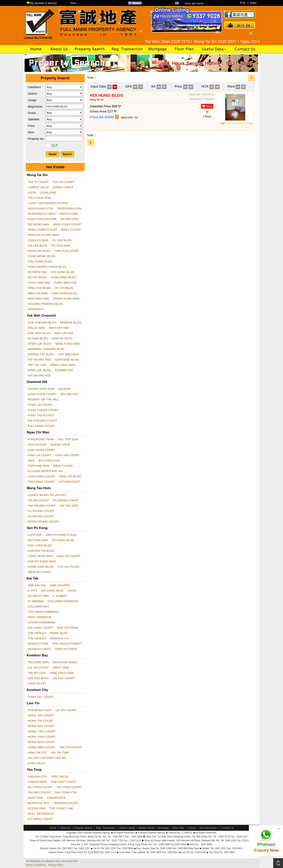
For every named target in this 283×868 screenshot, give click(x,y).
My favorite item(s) (42, 3)
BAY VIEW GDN (49, 460)
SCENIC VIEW (60, 445)
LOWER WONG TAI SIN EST (47, 495)
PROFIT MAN (69, 214)
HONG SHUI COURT (42, 737)
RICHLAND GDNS (65, 662)
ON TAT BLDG (64, 288)
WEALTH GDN (63, 466)
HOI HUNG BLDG (63, 272)
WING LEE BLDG (39, 370)
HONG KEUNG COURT (43, 521)
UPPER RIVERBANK (42, 622)
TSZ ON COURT (63, 182)
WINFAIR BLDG (71, 322)
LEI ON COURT (66, 710)
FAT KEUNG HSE (39, 360)
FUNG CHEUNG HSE (42, 219)
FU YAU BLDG (62, 240)
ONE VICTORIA (67, 628)
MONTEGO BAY (39, 803)
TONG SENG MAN (40, 556)
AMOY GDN (61, 667)
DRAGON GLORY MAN (43, 235)
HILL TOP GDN (68, 439)
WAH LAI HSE (64, 333)
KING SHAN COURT (41, 450)
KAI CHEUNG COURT (43, 421)
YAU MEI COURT (39, 792)
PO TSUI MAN (61, 245)
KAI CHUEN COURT (41, 426)
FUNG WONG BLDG (41, 256)
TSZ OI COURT (38, 182)
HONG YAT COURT (41, 715)
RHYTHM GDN (38, 540)
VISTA (32, 192)
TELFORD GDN (38, 662)
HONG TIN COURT (40, 721)
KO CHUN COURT (40, 787)
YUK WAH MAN (68, 354)
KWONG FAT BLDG (41, 354)
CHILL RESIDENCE (41, 814)
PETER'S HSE (37, 272)
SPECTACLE (60, 776)
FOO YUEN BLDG (40, 545)
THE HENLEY (37, 633)
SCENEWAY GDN (40, 710)
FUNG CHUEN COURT (43, 410)
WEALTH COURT (39, 572)
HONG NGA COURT (41, 742)
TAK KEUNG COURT (42, 506)
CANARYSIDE (37, 782)
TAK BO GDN (37, 673)
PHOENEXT (36, 309)
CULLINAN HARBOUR (63, 601)
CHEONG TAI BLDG (41, 551)
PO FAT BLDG (37, 277)
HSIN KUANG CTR (40, 208)
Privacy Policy (56, 865)
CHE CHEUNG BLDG (42, 322)
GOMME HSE (64, 370)
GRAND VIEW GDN (41, 389)
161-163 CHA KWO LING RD (47, 758)
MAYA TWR (35, 798)
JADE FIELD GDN (62, 673)
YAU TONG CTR (66, 792)
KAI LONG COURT (40, 628)
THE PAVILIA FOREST (67, 644)
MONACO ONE (38, 644)
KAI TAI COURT (38, 667)
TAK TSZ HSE (37, 365)
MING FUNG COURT (67, 224)
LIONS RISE (48, 192)
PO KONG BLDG (63, 540)
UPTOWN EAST (69, 482)
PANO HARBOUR (40, 617)
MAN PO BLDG (62, 338)
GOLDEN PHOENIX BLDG (45, 304)
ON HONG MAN (38, 224)
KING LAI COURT (40, 455)
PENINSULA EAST (66, 803)
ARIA (31, 460)
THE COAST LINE (61, 808)
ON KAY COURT (64, 678)
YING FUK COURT (67, 251)
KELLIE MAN (36, 328)
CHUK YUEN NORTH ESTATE (48, 203)
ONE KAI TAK (37, 585)
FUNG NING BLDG (63, 277)
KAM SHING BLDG (64, 293)
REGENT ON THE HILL (43, 399)
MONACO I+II (59, 638)
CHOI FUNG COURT (42, 476)
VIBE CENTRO (60, 585)
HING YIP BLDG (70, 476)
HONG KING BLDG (41, 567)
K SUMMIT (60, 596)
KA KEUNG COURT (41, 516)
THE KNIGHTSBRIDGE (43, 612)
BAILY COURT (71, 230)
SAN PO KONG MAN (42, 561)
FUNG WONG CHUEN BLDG (47, 267)
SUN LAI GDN (37, 445)
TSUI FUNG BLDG (40, 261)
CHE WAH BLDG (39, 333)
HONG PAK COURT (41, 726)
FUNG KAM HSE (39, 283)
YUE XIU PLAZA (68, 567)
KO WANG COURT (40, 819)
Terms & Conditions (36, 865)
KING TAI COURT (68, 556)
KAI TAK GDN (69, 506)
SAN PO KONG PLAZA (61, 535)
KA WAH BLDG (38, 338)
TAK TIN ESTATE (71, 747)
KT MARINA (36, 601)
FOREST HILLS (38, 187)
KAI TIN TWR (60, 752)
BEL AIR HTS (69, 394)
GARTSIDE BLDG (67, 360)
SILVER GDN (69, 219)
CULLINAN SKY (38, 606)
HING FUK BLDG (39, 288)
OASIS (72, 591)
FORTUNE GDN (39, 466)
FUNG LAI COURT (40, 405)
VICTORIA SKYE (52, 591)
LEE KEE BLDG (38, 678)
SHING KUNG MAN (66, 298)
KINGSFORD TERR (41, 439)
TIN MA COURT (38, 500)
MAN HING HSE (39, 298)
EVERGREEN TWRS (42, 214)
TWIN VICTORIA (66, 649)
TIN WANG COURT (66, 500)
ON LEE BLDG (38, 245)
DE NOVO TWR (38, 596)
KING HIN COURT (68, 455)
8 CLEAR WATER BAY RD (45, 471)
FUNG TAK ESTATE (41, 415)
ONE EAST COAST (64, 782)
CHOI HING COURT (41, 482)
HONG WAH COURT (42, 747)
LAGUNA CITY (37, 776)
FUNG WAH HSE (65, 283)
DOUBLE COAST (39, 649)
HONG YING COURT (42, 731)
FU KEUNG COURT (41, 511)
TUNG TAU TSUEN (40, 697)
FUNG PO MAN (38, 240)
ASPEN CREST (63, 187)
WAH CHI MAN (38, 293)
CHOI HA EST (37, 683)
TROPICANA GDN (69, 208)
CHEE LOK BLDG (40, 344)
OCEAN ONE (37, 808)
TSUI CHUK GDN (39, 198)
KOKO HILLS (36, 763)
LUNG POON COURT (42, 394)
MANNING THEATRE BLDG (46, 349)
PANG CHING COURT (43, 230)
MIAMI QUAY (59, 633)
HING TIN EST (37, 752)
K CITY (32, 591)
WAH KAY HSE (59, 328)
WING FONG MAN (63, 365)
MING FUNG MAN (68, 344)
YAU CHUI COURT (69, 787)
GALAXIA (64, 389)
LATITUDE (35, 535)
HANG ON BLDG (39, 251)
